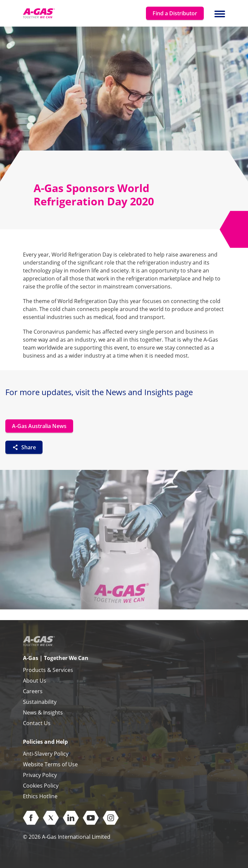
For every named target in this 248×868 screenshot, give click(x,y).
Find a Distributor (175, 13)
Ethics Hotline (40, 796)
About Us (35, 681)
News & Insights (43, 712)
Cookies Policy (41, 786)
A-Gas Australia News (39, 426)
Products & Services (48, 670)
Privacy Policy (40, 775)
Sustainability (40, 702)
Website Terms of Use (50, 764)
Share (24, 447)
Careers (33, 691)
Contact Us (37, 723)
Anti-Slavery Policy (46, 754)
